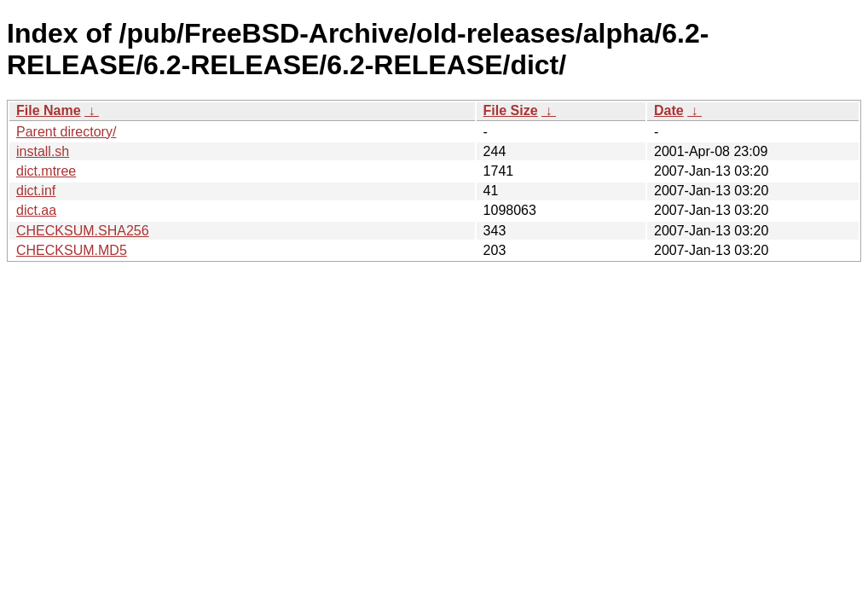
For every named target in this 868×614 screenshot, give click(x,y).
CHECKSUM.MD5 (72, 250)
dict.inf (36, 191)
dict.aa (36, 210)
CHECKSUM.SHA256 (83, 231)
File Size (511, 110)
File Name (49, 110)
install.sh (43, 151)
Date (669, 110)
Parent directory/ (66, 132)
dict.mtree (46, 171)
